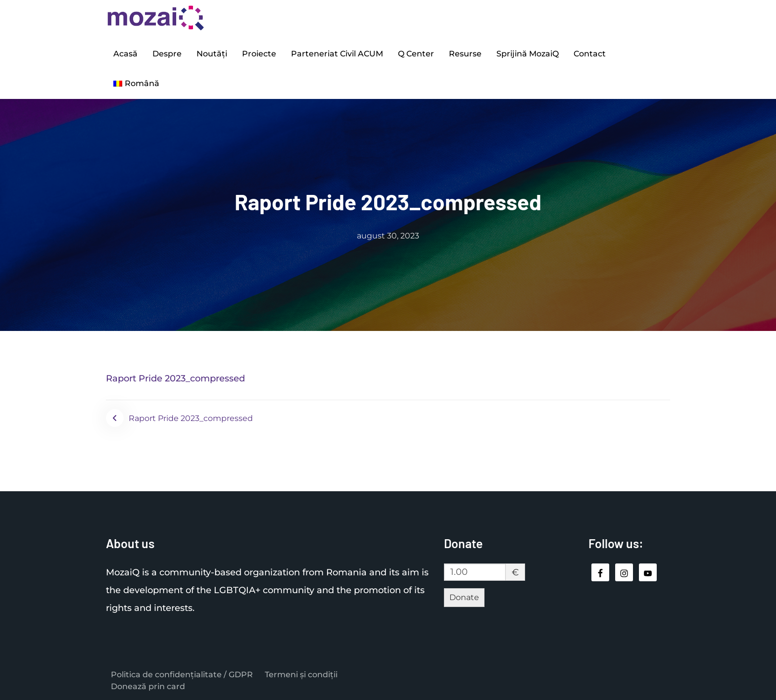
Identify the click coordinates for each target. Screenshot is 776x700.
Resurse (465, 54)
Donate (464, 597)
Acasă (125, 54)
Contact (590, 54)
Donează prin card (148, 686)
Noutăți (212, 54)
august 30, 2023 (388, 236)
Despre (167, 54)
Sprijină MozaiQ (528, 54)
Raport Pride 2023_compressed (175, 378)
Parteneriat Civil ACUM (337, 54)
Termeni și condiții (301, 675)
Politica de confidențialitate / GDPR (182, 675)
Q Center (416, 54)
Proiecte (259, 54)
